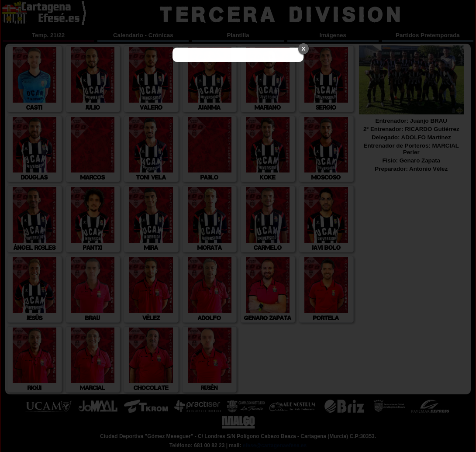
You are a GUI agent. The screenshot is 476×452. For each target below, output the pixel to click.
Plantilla (238, 35)
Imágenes (333, 35)
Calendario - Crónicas (143, 35)
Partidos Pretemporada (428, 35)
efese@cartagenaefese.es (275, 445)
